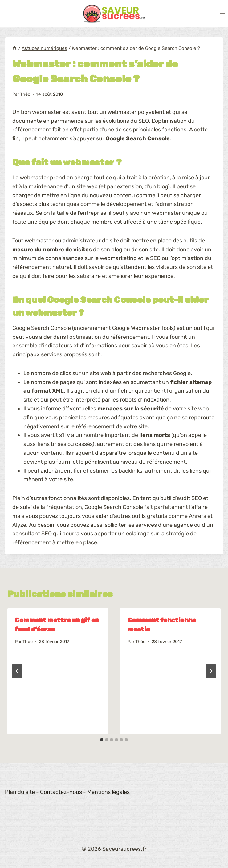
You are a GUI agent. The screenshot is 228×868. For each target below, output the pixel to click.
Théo (25, 94)
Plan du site (20, 792)
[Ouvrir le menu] (222, 14)
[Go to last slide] (17, 671)
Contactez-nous (61, 792)
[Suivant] (211, 671)
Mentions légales (108, 792)
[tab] (102, 740)
